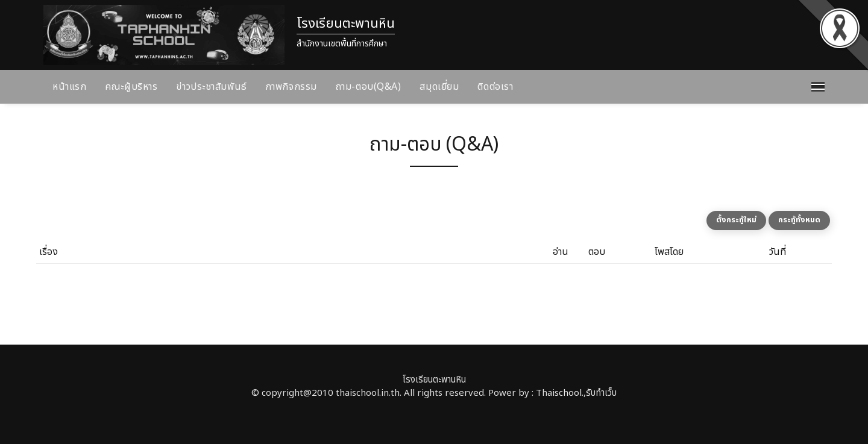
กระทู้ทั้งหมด (799, 220)
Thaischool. (560, 393)
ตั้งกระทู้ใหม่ (736, 220)
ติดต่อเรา (495, 87)
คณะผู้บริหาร (131, 87)
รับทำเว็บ (601, 393)
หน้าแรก (69, 87)
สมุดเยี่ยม (439, 87)
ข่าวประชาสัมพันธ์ (211, 87)
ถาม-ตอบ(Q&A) (369, 87)
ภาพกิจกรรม (291, 87)
